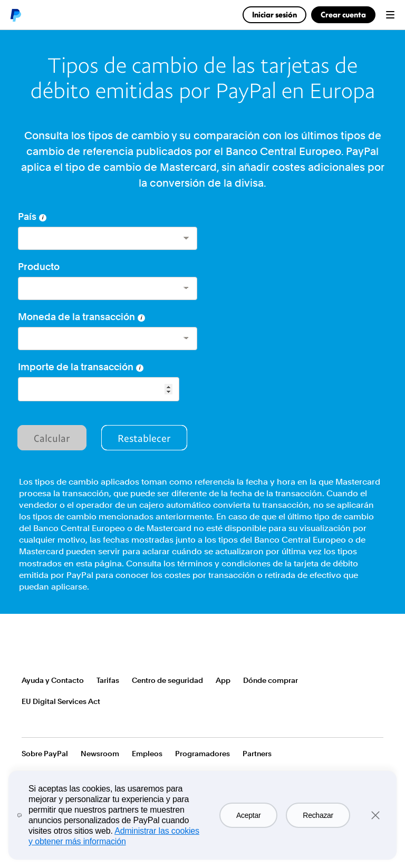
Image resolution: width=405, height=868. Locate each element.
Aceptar (248, 815)
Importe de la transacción (81, 367)
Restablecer (144, 438)
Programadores (202, 754)
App (223, 680)
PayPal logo (15, 15)
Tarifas (108, 680)
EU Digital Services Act (61, 701)
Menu (390, 15)
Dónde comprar (271, 680)
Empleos (147, 754)
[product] (108, 288)
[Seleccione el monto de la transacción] (99, 389)
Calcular (52, 438)
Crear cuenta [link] (343, 15)
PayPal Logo (52, 648)
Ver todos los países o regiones (28, 722)
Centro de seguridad (167, 680)
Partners (257, 754)
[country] (108, 238)
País (32, 216)
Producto (39, 267)
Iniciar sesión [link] (274, 15)
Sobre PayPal (45, 754)
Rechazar (318, 815)
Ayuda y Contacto (53, 680)
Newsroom (100, 754)
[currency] (108, 339)
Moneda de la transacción (81, 317)
